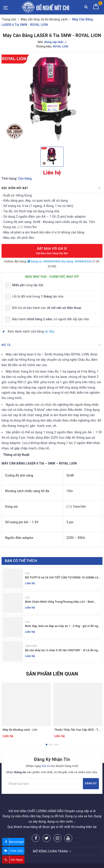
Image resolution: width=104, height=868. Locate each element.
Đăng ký (91, 783)
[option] (52, 99)
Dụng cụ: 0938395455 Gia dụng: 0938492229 (60, 261)
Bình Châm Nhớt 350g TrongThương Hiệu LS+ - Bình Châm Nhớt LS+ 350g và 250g (59, 602)
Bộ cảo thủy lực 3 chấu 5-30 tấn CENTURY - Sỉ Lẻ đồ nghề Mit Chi (63, 650)
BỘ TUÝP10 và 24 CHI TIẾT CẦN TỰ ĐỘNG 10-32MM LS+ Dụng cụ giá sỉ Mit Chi (62, 578)
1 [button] (47, 745)
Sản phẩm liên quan (52, 674)
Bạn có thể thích (21, 561)
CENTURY (31, 646)
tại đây (49, 331)
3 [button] (56, 745)
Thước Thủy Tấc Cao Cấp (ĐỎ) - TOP (78, 730)
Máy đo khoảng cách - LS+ (20, 730)
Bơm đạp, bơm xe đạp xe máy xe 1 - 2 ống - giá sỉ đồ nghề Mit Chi (63, 626)
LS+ (27, 573)
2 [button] (51, 745)
